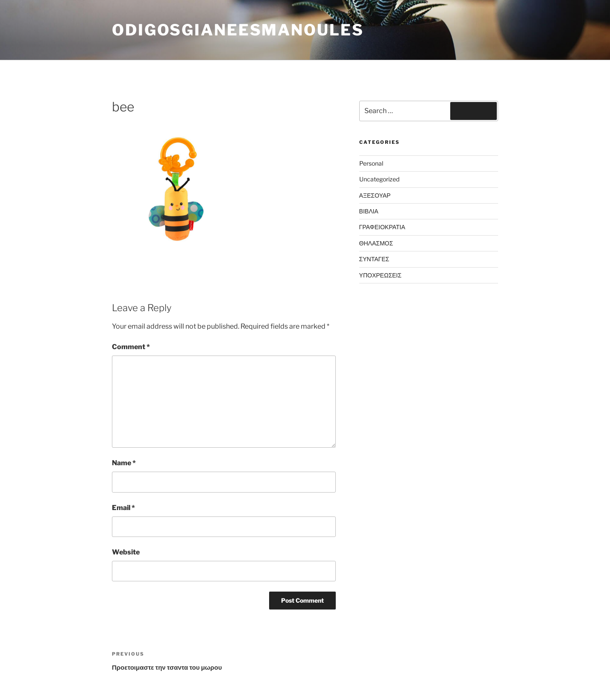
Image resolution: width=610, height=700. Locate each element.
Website (126, 552)
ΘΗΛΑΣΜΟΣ (376, 243)
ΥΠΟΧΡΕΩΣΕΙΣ (380, 275)
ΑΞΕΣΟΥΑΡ (375, 195)
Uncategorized (379, 179)
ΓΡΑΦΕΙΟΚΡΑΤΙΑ (382, 227)
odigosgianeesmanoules (238, 30)
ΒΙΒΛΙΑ (369, 211)
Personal (371, 163)
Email (123, 508)
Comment (131, 347)
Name (124, 463)
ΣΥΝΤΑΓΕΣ (374, 259)
